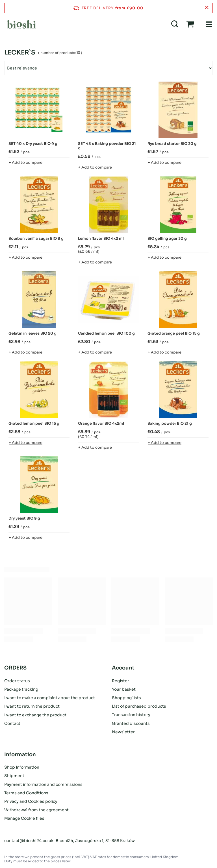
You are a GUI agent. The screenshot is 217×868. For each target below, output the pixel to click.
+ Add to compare (26, 163)
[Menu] (209, 24)
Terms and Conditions (26, 793)
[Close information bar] (207, 8)
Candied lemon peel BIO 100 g (106, 333)
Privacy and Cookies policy (31, 801)
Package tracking (21, 689)
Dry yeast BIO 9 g (24, 518)
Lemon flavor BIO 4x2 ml (101, 239)
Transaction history (131, 715)
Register (121, 681)
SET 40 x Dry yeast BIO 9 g (33, 144)
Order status (17, 681)
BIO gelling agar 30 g (167, 239)
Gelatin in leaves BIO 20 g (32, 333)
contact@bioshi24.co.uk (29, 841)
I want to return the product (32, 706)
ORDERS (15, 668)
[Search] (175, 24)
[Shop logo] (21, 24)
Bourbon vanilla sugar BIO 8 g (36, 239)
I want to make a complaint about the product (50, 698)
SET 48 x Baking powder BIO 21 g (107, 146)
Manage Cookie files (24, 818)
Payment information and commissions (43, 784)
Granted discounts (131, 723)
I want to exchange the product (35, 715)
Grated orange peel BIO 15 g (174, 333)
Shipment (14, 776)
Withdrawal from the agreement (36, 810)
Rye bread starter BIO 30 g (172, 144)
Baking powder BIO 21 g (170, 424)
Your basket (124, 689)
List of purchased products (139, 706)
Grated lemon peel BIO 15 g (34, 424)
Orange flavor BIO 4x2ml (101, 424)
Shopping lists (126, 698)
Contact (12, 723)
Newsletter (123, 732)
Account (123, 668)
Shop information (22, 767)
